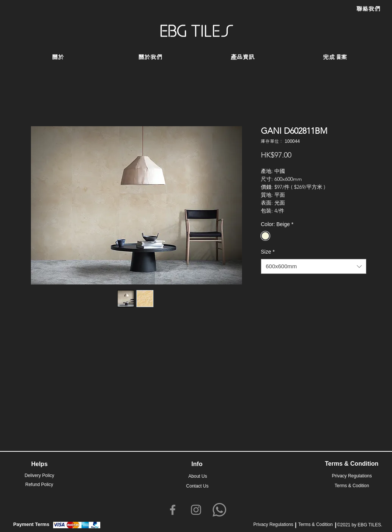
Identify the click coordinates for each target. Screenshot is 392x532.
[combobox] (314, 267)
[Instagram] (196, 510)
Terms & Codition (315, 524)
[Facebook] (173, 510)
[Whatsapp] (219, 510)
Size (268, 252)
